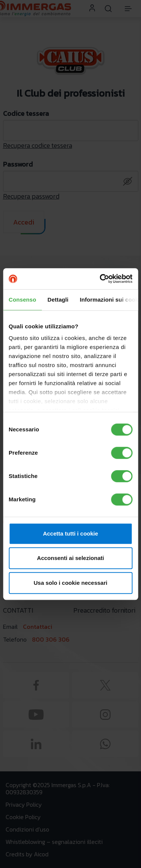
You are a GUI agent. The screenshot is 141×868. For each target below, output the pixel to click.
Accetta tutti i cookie (70, 533)
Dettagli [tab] (58, 300)
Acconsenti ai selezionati (70, 558)
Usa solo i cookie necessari (71, 583)
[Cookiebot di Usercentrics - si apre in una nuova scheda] (100, 279)
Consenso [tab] (22, 300)
